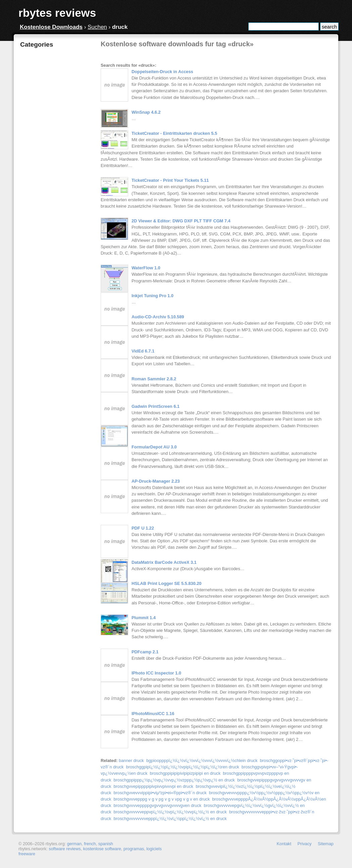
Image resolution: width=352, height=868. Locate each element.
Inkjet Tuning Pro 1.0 (153, 296)
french (90, 844)
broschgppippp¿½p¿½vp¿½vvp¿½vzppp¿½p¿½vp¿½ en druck (174, 780)
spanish (106, 844)
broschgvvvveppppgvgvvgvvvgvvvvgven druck (157, 805)
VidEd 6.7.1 (143, 351)
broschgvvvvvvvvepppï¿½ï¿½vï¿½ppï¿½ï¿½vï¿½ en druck (170, 819)
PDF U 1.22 (143, 528)
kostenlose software (102, 849)
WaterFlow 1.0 (146, 268)
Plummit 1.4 (144, 618)
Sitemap (326, 844)
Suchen (97, 27)
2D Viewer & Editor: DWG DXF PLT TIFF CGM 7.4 (181, 221)
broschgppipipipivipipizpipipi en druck (185, 773)
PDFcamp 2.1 (145, 652)
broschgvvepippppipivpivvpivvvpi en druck (153, 786)
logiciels (154, 849)
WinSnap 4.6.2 (146, 112)
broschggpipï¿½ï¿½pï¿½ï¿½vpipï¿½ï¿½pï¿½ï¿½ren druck (183, 767)
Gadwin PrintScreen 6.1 (156, 406)
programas (134, 849)
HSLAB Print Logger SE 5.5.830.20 (166, 583)
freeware (27, 854)
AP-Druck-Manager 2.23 (156, 481)
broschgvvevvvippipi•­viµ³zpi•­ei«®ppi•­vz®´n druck (160, 793)
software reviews (65, 849)
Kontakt (284, 844)
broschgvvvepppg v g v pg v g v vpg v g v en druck (162, 799)
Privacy (305, 844)
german (74, 844)
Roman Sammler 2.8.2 (154, 379)
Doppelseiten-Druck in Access (162, 72)
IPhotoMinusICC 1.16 (153, 714)
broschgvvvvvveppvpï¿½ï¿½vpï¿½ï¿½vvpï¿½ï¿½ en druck (170, 812)
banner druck (131, 761)
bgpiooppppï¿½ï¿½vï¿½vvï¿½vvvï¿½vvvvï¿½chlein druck (202, 761)
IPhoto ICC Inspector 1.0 (156, 673)
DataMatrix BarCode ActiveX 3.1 (164, 562)
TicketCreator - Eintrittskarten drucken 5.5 (174, 133)
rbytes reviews (57, 13)
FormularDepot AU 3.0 (154, 447)
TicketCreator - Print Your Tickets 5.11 (170, 180)
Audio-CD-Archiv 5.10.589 (158, 317)
